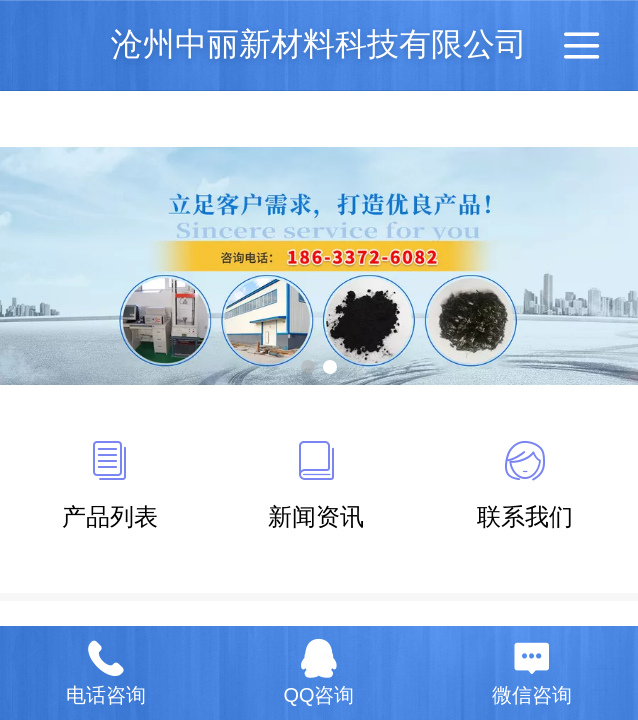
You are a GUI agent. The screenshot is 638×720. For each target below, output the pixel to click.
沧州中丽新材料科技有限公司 (319, 44)
